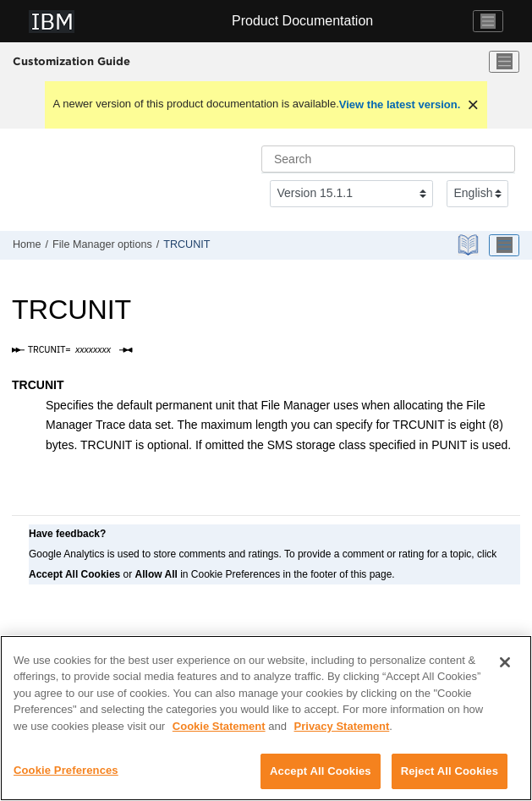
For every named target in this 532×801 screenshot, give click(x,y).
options (102, 244)
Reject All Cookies (450, 771)
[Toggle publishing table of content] (504, 245)
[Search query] (388, 159)
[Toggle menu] (504, 62)
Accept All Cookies (321, 771)
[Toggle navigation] (488, 21)
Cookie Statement (219, 726)
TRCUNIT (186, 244)
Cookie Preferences (66, 770)
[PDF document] (470, 245)
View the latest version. (400, 104)
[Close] (505, 662)
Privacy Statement (342, 726)
